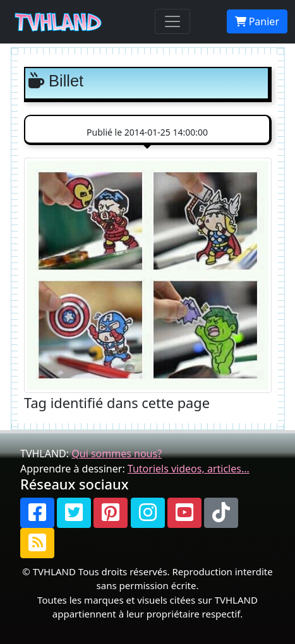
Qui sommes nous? (117, 454)
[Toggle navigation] (172, 21)
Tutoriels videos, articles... (189, 469)
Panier (257, 21)
